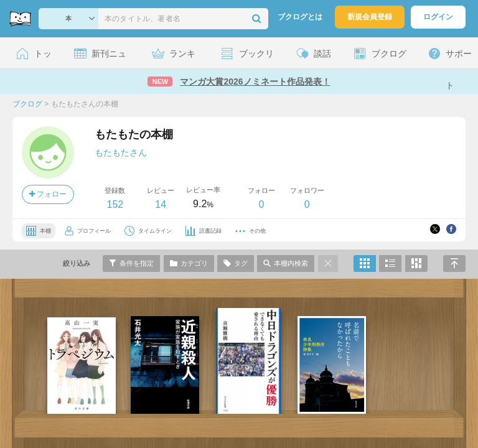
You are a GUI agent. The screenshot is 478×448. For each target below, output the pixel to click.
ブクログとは (300, 17)
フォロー (48, 194)
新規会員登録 (370, 17)
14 (161, 204)
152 (115, 204)
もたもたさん (121, 152)
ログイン (438, 17)
